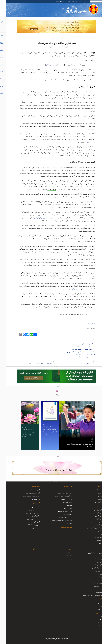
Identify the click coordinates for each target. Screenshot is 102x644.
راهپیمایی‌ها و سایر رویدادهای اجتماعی (90, 528)
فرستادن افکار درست (94, 559)
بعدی (48, 361)
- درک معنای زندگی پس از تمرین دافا (80, 355)
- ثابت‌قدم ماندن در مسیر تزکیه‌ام (81, 357)
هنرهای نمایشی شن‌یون (93, 525)
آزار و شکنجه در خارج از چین (59, 517)
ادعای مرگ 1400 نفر (29, 490)
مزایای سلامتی (95, 493)
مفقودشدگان (64, 505)
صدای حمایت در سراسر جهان (27, 513)
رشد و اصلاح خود (95, 580)
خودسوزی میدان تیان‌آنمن (35, 218)
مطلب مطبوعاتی (95, 540)
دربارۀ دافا (96, 486)
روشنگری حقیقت (95, 574)
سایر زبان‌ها (77, 1)
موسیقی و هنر (96, 606)
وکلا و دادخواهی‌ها (30, 507)
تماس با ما (64, 553)
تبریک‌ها (97, 534)
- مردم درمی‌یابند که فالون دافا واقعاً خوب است (78, 349)
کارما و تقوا (30, 503)
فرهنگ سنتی (96, 603)
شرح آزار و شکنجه (62, 514)
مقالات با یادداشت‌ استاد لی (93, 586)
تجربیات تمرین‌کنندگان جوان (92, 568)
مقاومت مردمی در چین (28, 510)
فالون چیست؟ (96, 499)
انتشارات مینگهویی (53, 1)
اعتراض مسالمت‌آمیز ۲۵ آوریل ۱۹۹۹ (25, 493)
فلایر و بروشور (96, 626)
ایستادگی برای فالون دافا (93, 571)
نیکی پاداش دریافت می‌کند (27, 516)
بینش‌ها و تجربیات (94, 592)
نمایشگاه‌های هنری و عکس (92, 522)
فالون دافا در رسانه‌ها (94, 531)
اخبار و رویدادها (94, 506)
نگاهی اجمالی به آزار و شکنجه (59, 493)
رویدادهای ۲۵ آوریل (94, 516)
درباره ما (64, 549)
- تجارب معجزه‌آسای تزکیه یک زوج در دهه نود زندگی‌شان (75, 352)
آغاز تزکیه (96, 556)
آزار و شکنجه (62, 486)
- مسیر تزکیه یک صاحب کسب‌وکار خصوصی (78, 347)
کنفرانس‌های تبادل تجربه (93, 583)
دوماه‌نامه (97, 632)
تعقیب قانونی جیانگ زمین (28, 528)
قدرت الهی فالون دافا (94, 565)
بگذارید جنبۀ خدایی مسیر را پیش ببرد (81, 364)
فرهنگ (97, 599)
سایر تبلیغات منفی (29, 499)
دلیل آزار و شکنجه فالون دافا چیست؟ (58, 496)
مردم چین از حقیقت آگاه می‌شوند (26, 525)
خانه (57, 39)
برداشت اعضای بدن (62, 502)
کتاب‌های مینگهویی (94, 623)
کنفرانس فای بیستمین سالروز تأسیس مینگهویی (88, 595)
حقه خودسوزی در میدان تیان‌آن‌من (26, 496)
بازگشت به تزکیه (95, 562)
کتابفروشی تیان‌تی (66, 1)
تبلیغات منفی (30, 486)
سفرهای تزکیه (47, 39)
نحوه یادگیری (96, 496)
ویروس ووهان (63, 524)
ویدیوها (97, 617)
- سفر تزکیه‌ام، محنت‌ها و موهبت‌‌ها (80, 344)
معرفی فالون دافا (95, 490)
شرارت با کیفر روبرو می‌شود (27, 519)
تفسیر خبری (96, 543)
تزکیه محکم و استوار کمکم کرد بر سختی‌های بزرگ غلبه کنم (36, 364)
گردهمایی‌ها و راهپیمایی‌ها (93, 510)
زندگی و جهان (95, 609)
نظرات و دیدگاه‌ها (61, 527)
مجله (98, 629)
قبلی (88, 361)
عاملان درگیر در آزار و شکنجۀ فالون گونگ (56, 520)
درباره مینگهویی (63, 556)
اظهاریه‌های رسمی (30, 522)
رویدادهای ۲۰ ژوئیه (94, 519)
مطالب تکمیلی (94, 613)
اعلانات (97, 589)
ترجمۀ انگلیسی (85, 323)
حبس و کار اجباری (62, 508)
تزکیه (53, 39)
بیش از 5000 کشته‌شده (61, 499)
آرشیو (65, 559)
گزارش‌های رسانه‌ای (94, 537)
